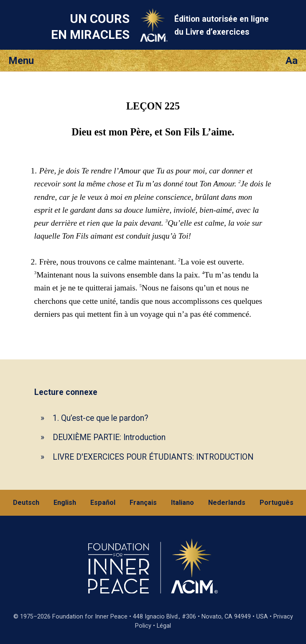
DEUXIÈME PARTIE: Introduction (109, 437)
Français (143, 503)
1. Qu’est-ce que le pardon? (101, 418)
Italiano (182, 503)
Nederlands (227, 503)
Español (103, 503)
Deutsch (26, 503)
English (65, 503)
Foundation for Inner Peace (90, 617)
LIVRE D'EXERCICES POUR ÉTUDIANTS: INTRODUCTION (153, 457)
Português (277, 503)
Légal (164, 626)
